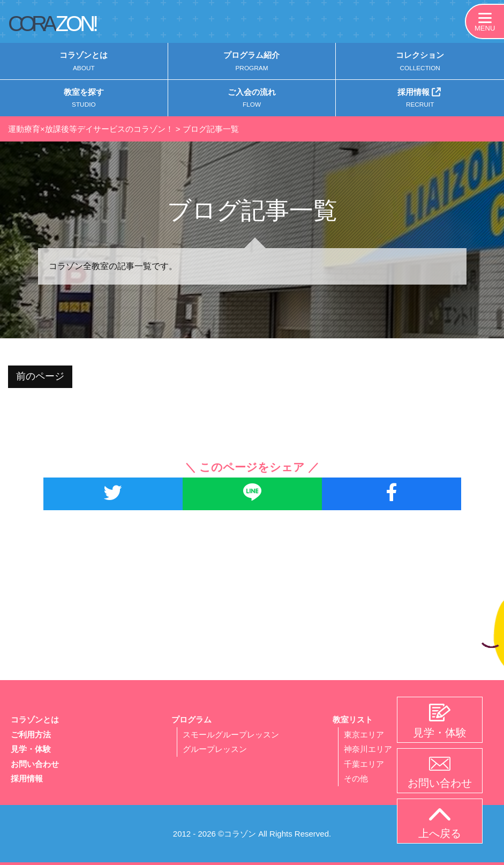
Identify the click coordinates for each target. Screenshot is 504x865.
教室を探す (84, 100)
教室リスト (353, 721)
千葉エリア (364, 765)
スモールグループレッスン (231, 736)
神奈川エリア (368, 750)
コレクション (420, 63)
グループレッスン (215, 750)
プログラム (191, 721)
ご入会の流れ (252, 100)
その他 (356, 779)
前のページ (40, 377)
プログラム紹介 (252, 63)
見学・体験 (31, 750)
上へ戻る (440, 824)
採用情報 (420, 99)
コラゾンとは (84, 63)
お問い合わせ (35, 765)
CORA (52, 24)
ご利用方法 (31, 736)
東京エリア (364, 736)
